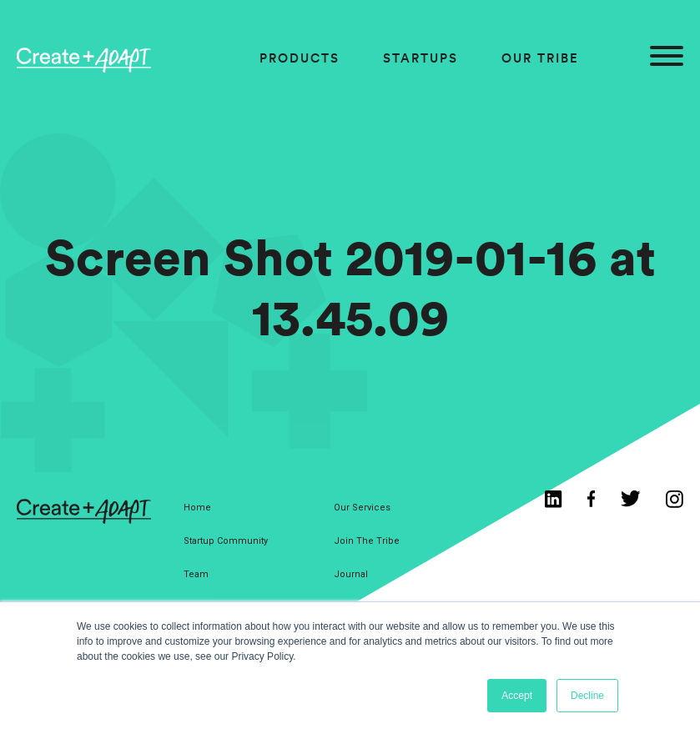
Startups (421, 58)
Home (197, 508)
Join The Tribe (367, 541)
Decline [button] (587, 696)
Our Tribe (540, 58)
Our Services (362, 508)
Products (300, 58)
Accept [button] (517, 696)
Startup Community (226, 541)
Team (196, 574)
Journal (351, 574)
